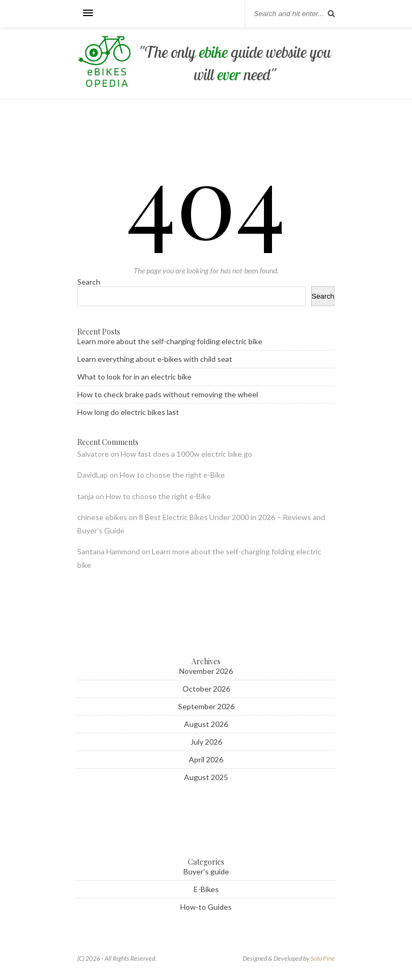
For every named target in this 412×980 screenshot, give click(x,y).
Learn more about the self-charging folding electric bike (170, 341)
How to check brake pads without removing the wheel (168, 394)
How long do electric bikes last (128, 412)
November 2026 (206, 671)
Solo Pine (323, 958)
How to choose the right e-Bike (172, 475)
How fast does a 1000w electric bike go (186, 454)
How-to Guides (206, 907)
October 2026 (206, 689)
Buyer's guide (206, 871)
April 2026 (206, 759)
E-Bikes (206, 889)
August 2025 (206, 777)
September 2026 (206, 706)
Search (89, 282)
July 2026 (206, 742)
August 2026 (206, 724)
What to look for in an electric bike (134, 377)
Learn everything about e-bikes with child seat (155, 359)
